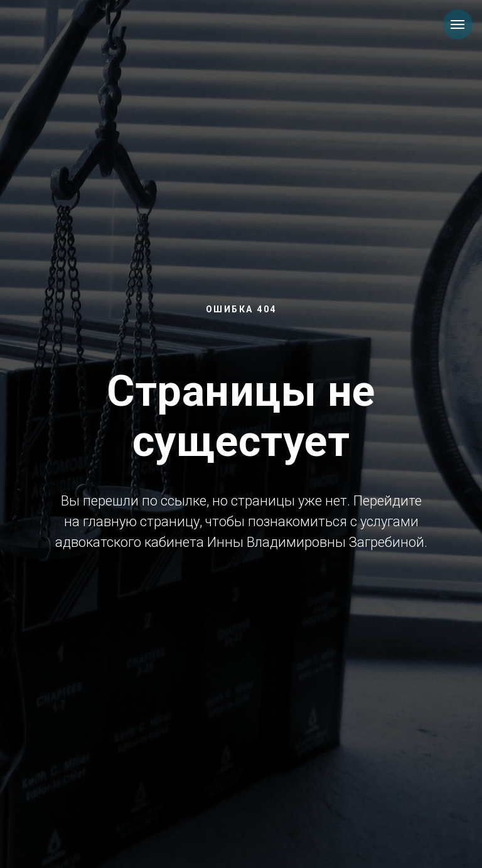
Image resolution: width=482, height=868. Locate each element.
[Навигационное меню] (458, 24)
